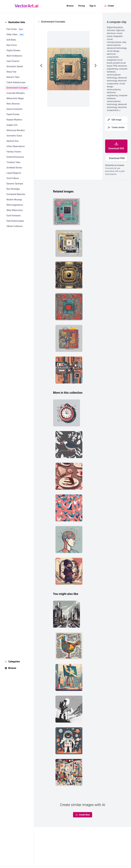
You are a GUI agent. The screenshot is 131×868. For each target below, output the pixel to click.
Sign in (93, 6)
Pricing (81, 6)
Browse (70, 6)
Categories (14, 662)
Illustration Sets (17, 22)
